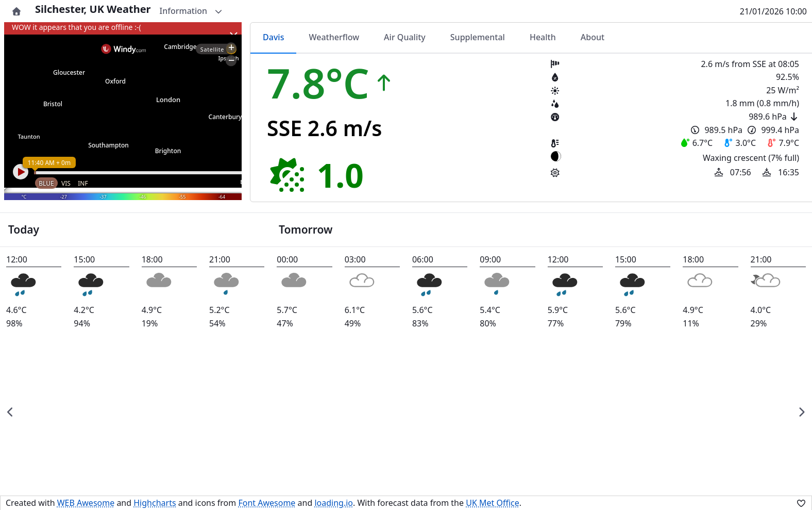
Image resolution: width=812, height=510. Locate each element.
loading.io (334, 503)
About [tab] (593, 37)
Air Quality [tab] (405, 37)
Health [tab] (543, 37)
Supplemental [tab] (478, 37)
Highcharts (155, 503)
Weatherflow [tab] (334, 37)
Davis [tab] (273, 37)
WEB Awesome (86, 503)
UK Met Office (493, 503)
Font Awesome (267, 503)
